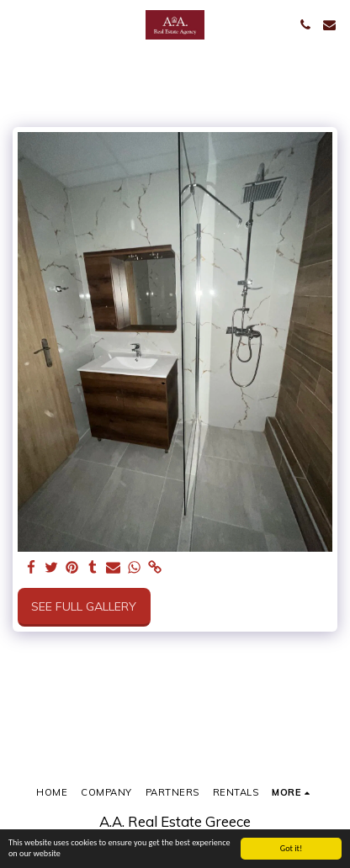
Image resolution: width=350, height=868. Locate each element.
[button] (19, 24)
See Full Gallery (84, 606)
